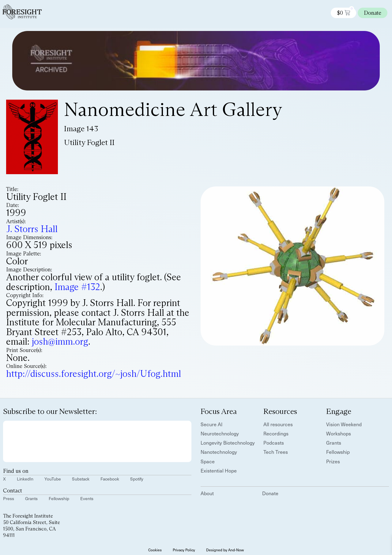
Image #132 (77, 287)
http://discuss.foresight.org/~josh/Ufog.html (94, 374)
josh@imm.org (60, 341)
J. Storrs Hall (32, 229)
